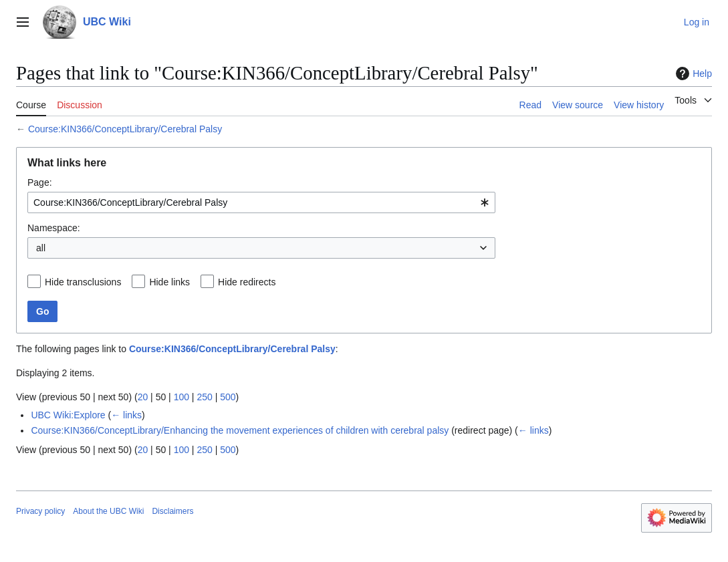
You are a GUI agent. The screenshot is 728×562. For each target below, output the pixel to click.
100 (181, 397)
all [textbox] (41, 248)
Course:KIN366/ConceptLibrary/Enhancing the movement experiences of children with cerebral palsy (240, 430)
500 (228, 397)
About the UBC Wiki (108, 511)
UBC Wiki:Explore (68, 415)
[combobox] (261, 202)
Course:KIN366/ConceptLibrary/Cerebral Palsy (125, 129)
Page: (40, 182)
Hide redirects (247, 282)
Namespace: (54, 228)
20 (143, 397)
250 (204, 397)
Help (692, 74)
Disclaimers (172, 511)
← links (126, 415)
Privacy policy (40, 511)
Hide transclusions (83, 282)
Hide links (169, 282)
